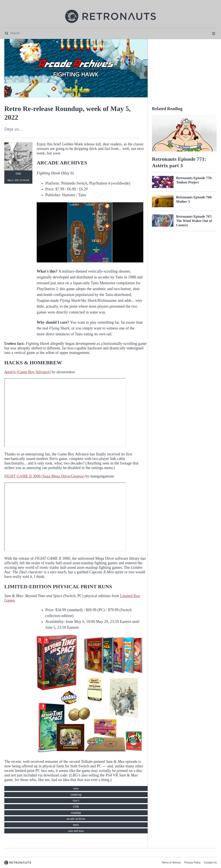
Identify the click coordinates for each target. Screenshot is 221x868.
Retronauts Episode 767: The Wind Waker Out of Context (194, 221)
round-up (76, 795)
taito (76, 788)
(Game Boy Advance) (27, 372)
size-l (76, 801)
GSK (76, 807)
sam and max (76, 831)
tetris (76, 825)
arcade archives (76, 819)
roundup (76, 813)
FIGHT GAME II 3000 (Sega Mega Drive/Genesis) (44, 476)
